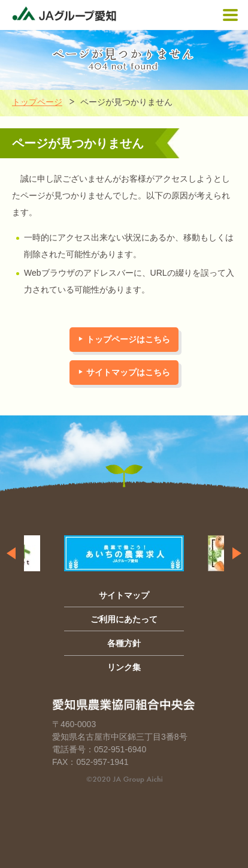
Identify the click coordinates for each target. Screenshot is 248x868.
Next (237, 553)
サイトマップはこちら (128, 372)
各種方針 (124, 643)
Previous (11, 553)
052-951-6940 (120, 749)
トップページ (37, 102)
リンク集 (124, 667)
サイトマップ (124, 595)
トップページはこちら (128, 339)
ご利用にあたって (124, 619)
